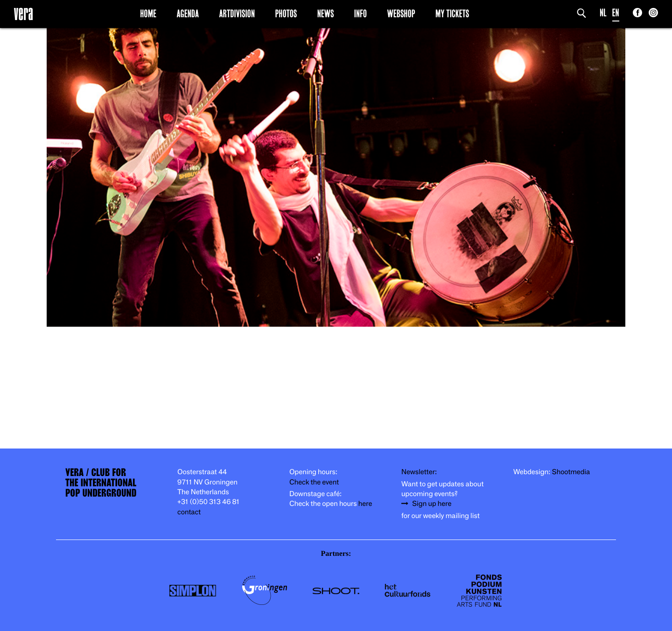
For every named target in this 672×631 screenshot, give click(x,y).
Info (360, 14)
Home (148, 14)
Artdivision (237, 14)
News (326, 14)
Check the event (314, 482)
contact (189, 512)
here (365, 504)
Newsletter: (419, 472)
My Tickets (452, 14)
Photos (286, 14)
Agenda (188, 14)
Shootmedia (571, 472)
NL (603, 13)
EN (616, 13)
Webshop (401, 14)
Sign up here (432, 504)
